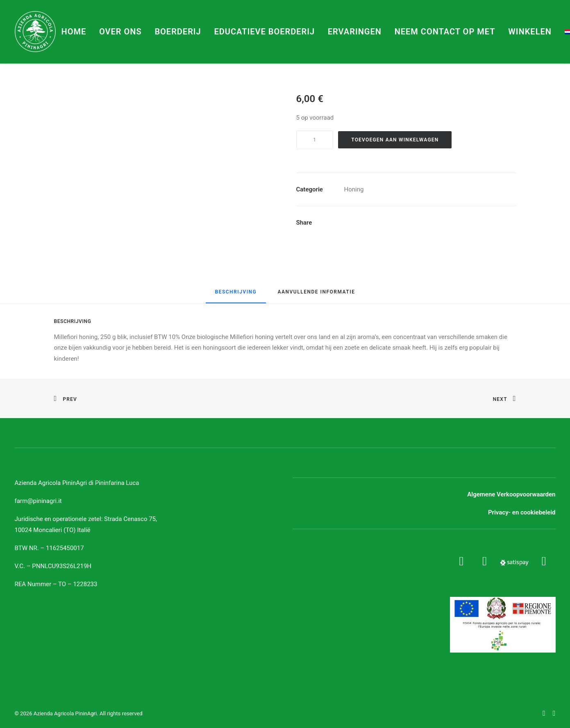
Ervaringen (355, 32)
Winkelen (530, 32)
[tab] (236, 296)
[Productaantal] (315, 140)
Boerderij (178, 32)
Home (74, 32)
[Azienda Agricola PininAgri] (35, 32)
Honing (354, 189)
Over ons (120, 32)
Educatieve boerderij (264, 32)
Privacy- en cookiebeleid (522, 512)
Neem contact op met (445, 32)
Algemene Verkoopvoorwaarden (511, 494)
